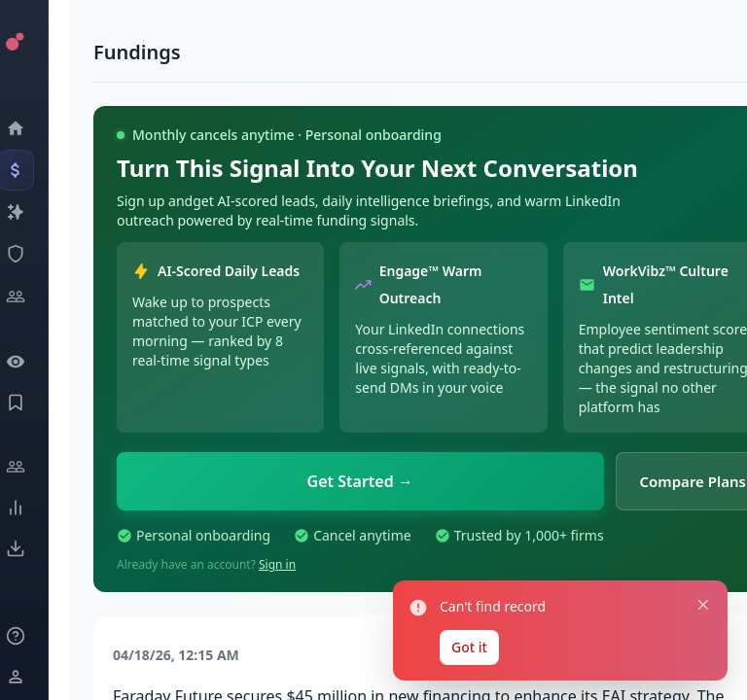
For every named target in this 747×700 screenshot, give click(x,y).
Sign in (277, 564)
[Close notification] (703, 605)
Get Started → (360, 481)
